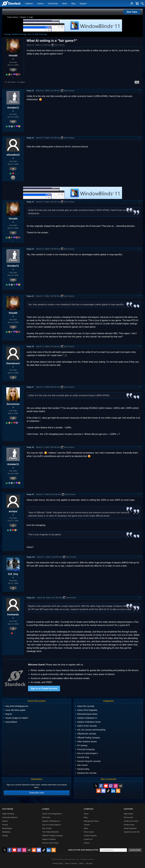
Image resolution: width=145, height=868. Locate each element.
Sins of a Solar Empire (36, 34)
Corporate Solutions (10, 817)
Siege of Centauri (49, 839)
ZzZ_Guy (13, 574)
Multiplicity (6, 832)
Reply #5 (30, 296)
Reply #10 (31, 557)
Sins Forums (58, 45)
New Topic (132, 12)
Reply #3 (30, 202)
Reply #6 (30, 347)
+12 (13, 69)
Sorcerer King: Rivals (50, 843)
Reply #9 (30, 494)
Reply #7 (30, 387)
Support (83, 4)
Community (53, 4)
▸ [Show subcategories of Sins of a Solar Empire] (46, 34)
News (65, 4)
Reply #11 (31, 598)
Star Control (47, 828)
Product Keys (129, 825)
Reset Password (130, 828)
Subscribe (135, 850)
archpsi (13, 511)
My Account (128, 817)
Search (23, 17)
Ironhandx (13, 615)
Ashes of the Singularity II (52, 814)
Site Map (89, 864)
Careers (87, 825)
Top (139, 91)
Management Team (91, 821)
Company (89, 809)
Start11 (5, 821)
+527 (13, 121)
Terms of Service (71, 864)
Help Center (128, 814)
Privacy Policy (58, 864)
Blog (73, 4)
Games (40, 4)
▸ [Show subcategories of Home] (10, 34)
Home (6, 34)
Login (31, 17)
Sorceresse (13, 404)
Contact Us (88, 839)
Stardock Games (18, 34)
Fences (5, 825)
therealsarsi (13, 363)
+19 (13, 418)
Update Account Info (132, 832)
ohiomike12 (13, 155)
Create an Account (131, 821)
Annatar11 (13, 108)
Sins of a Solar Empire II (52, 825)
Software (29, 4)
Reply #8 (30, 447)
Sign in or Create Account (44, 688)
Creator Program (90, 836)
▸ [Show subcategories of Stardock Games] (26, 34)
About (86, 814)
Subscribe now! (37, 793)
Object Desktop (8, 814)
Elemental (46, 817)
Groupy (5, 836)
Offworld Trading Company (52, 836)
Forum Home (13, 17)
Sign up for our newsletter (83, 850)
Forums (87, 843)
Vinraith (13, 56)
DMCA (81, 864)
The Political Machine (50, 832)
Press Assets (89, 832)
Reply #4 (30, 249)
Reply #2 (30, 138)
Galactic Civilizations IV (51, 821)
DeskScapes (7, 828)
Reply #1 (30, 91)
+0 (13, 169)
